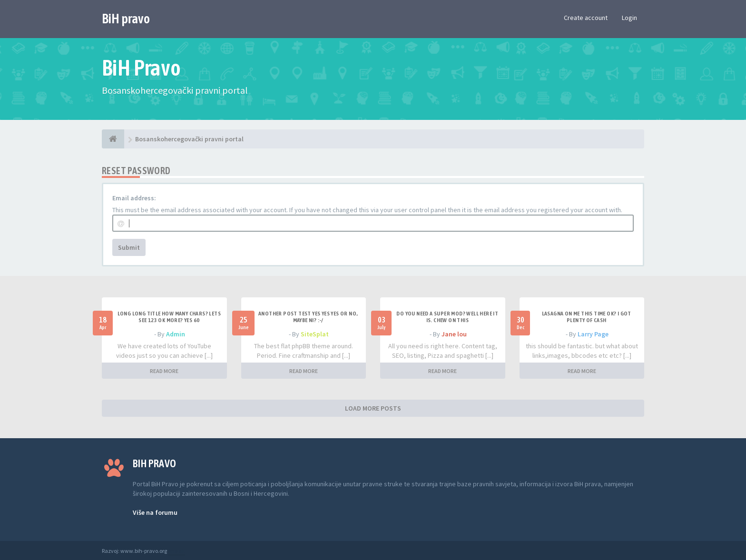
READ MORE (164, 371)
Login (629, 18)
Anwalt (177, 551)
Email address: (134, 198)
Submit (129, 247)
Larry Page (593, 334)
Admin (176, 334)
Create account (586, 18)
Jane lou (454, 334)
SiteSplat (315, 334)
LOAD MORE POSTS (373, 408)
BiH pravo (126, 19)
